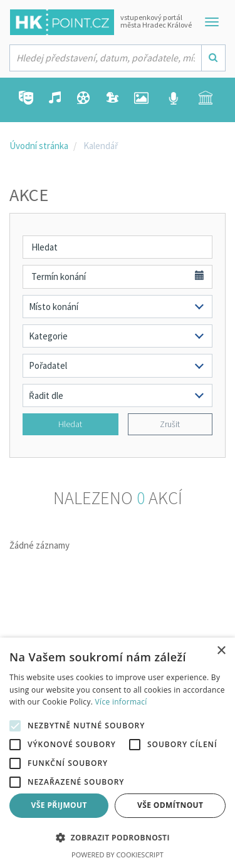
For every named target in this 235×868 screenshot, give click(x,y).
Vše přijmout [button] (59, 805)
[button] (118, 838)
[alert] (118, 753)
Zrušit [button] (170, 424)
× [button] (221, 651)
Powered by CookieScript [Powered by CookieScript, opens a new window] (118, 855)
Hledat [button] (70, 424)
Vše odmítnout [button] (170, 805)
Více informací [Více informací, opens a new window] (121, 702)
